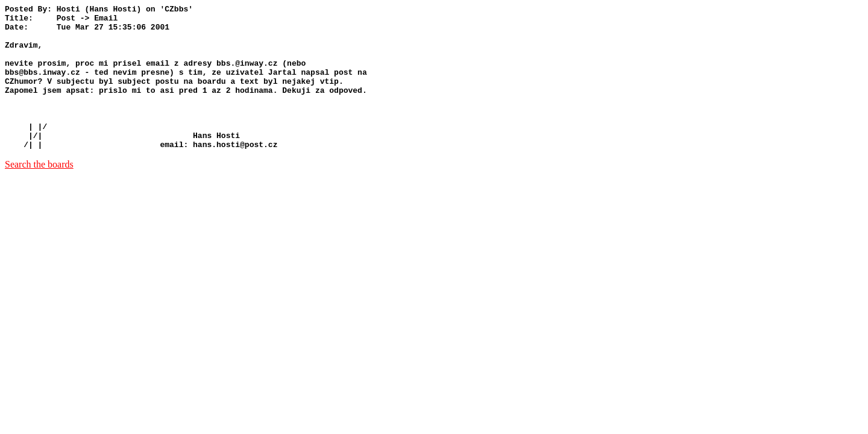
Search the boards (39, 193)
